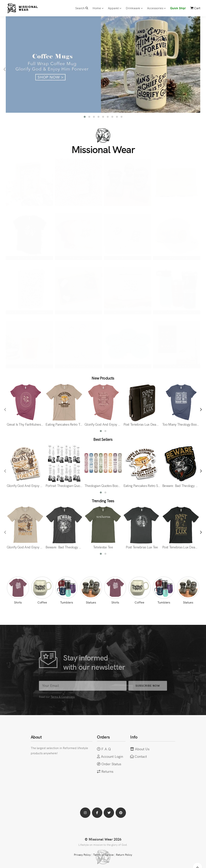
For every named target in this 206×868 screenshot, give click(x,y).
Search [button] (82, 8)
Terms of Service (103, 855)
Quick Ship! (178, 8)
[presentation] (5, 69)
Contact (141, 756)
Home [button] (98, 8)
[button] (85, 117)
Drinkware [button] (134, 8)
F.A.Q (106, 749)
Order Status (111, 764)
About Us (142, 749)
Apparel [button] (115, 8)
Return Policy (124, 855)
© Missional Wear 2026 (103, 839)
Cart (195, 8)
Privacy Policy (82, 855)
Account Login (112, 756)
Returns (107, 771)
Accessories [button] (156, 8)
